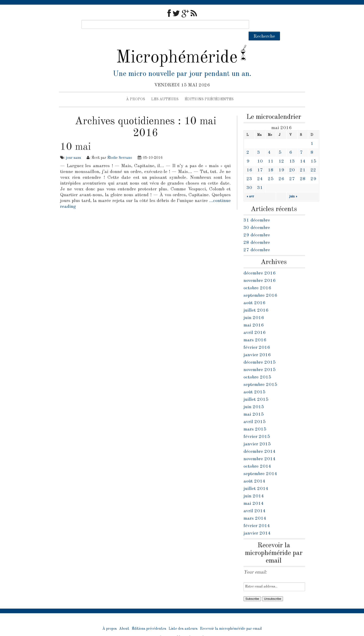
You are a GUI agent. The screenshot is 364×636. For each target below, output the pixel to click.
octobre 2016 (257, 279)
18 (271, 161)
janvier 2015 (257, 435)
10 (260, 153)
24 (260, 170)
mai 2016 (254, 316)
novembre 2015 (260, 361)
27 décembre (257, 241)
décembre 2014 (260, 443)
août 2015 (254, 383)
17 (260, 161)
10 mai (75, 138)
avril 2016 (255, 324)
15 (313, 153)
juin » (293, 188)
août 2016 (254, 294)
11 (271, 153)
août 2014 (254, 473)
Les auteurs (165, 91)
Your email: (255, 564)
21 (303, 161)
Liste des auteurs (183, 620)
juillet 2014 (256, 480)
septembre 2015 (260, 376)
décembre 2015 (260, 354)
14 (303, 153)
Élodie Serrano (120, 149)
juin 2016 (254, 309)
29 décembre (257, 226)
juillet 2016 (256, 302)
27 (292, 170)
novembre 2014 (260, 450)
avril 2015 (255, 413)
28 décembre (257, 234)
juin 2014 (254, 487)
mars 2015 (255, 421)
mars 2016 (255, 331)
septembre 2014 (260, 465)
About (124, 620)
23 (249, 170)
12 (281, 153)
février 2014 (257, 517)
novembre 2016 (260, 272)
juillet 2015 (256, 391)
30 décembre (257, 219)
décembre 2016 (260, 264)
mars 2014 (255, 510)
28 (303, 170)
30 (249, 179)
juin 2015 (254, 398)
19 (281, 161)
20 (292, 161)
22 (313, 161)
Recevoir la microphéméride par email (231, 620)
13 (292, 153)
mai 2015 (254, 406)
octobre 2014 (257, 458)
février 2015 (257, 428)
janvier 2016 (257, 346)
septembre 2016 (260, 287)
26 (281, 170)
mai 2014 (254, 495)
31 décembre (257, 212)
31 (260, 179)
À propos (136, 91)
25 (271, 170)
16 (249, 161)
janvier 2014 (257, 525)
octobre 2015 (257, 369)
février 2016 (257, 339)
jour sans (73, 149)
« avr (250, 188)
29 (313, 170)
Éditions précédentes (209, 91)
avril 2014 (255, 502)
